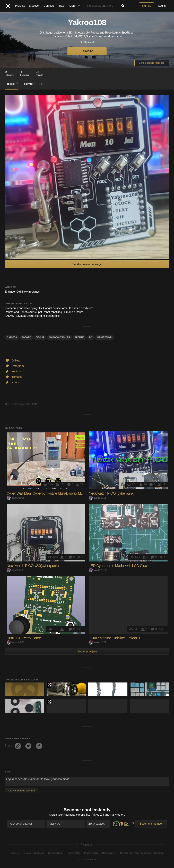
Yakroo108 (16, 498)
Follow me (87, 51)
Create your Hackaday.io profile (67, 815)
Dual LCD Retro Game (24, 638)
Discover (34, 6)
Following (28, 84)
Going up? (87, 845)
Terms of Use (74, 853)
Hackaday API (109, 853)
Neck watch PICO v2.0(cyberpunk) (33, 566)
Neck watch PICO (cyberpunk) (112, 493)
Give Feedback (55, 853)
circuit (40, 337)
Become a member (151, 824)
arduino (80, 337)
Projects (20, 6)
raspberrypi (105, 337)
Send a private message (152, 63)
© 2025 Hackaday (87, 860)
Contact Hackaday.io (34, 853)
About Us (15, 853)
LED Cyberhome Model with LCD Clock (119, 566)
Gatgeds (12, 337)
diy (91, 337)
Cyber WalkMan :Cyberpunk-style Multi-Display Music (47, 493)
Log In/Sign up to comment (22, 791)
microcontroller (59, 337)
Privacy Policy (91, 853)
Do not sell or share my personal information (142, 853)
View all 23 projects (87, 652)
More (75, 6)
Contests (49, 6)
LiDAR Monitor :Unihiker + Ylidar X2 (115, 638)
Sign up (146, 6)
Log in (162, 6)
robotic (26, 337)
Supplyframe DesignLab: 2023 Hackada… (49, 685)
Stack (62, 6)
